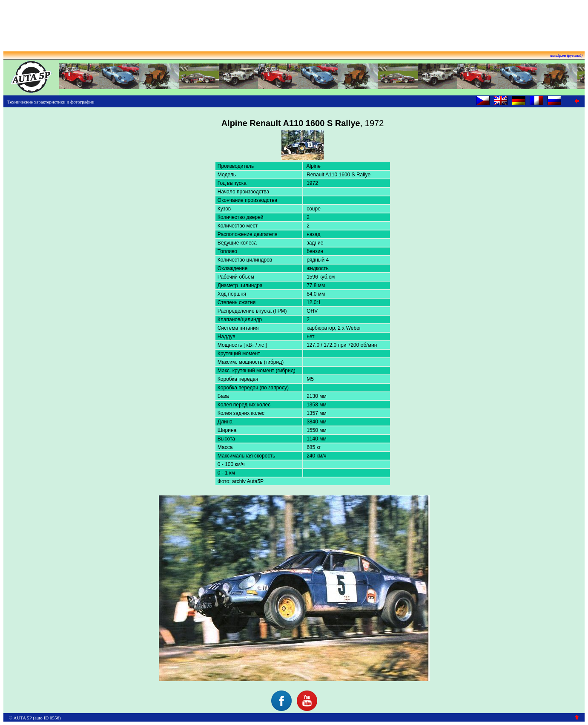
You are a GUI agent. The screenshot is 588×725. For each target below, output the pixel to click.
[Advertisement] (294, 23)
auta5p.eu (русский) (567, 55)
